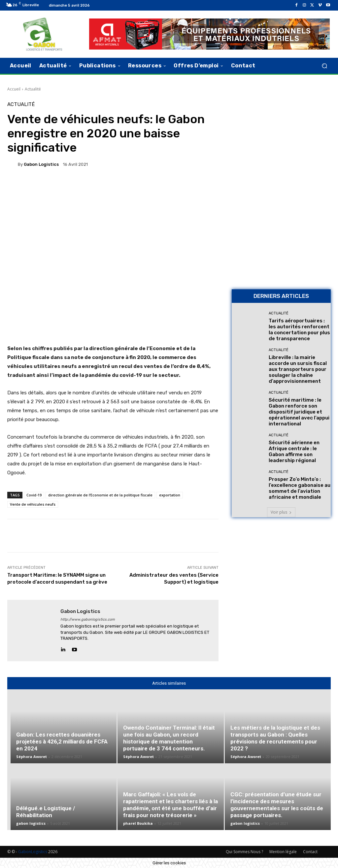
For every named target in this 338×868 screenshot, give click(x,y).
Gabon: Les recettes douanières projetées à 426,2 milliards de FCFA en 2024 (62, 741)
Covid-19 (34, 495)
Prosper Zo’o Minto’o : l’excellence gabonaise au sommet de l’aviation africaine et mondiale (300, 488)
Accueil (14, 89)
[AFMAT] (209, 34)
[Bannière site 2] (281, 145)
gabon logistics (41, 164)
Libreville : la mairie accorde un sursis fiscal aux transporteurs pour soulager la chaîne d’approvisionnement (298, 369)
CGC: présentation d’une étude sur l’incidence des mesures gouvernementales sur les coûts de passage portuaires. (277, 805)
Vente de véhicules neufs (33, 504)
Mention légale (283, 852)
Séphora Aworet (32, 757)
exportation (170, 495)
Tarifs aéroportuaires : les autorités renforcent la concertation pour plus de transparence (299, 330)
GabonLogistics (33, 852)
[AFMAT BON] (281, 238)
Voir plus (281, 512)
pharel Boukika (138, 823)
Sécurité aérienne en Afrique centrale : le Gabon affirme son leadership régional (294, 452)
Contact (310, 852)
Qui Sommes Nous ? (244, 852)
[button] (324, 66)
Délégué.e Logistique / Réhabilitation (46, 812)
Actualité (33, 89)
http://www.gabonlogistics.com (88, 619)
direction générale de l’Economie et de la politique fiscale (100, 495)
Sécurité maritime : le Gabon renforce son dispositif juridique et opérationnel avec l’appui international (299, 412)
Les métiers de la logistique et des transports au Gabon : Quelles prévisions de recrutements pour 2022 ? (275, 738)
